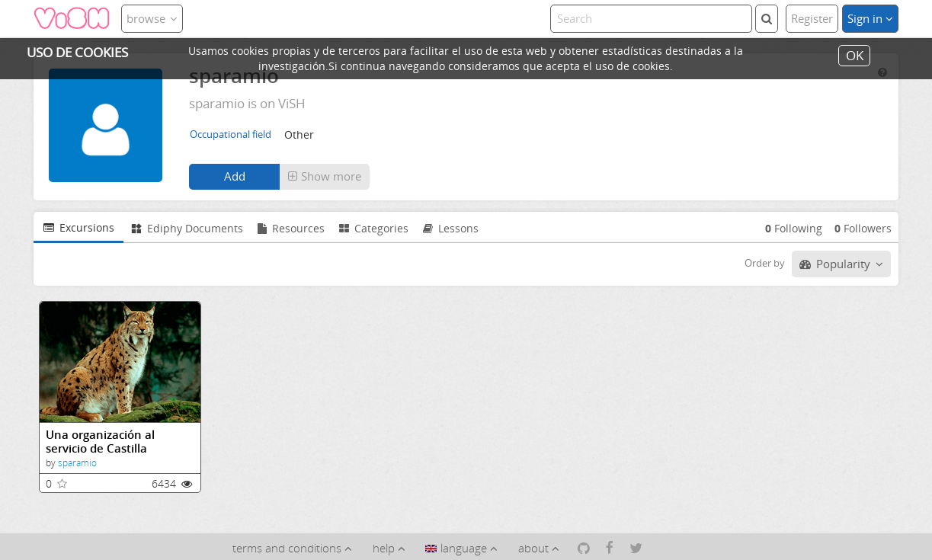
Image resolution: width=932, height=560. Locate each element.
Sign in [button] (870, 18)
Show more (325, 176)
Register (812, 18)
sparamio (77, 463)
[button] (325, 177)
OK (855, 55)
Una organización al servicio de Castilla (100, 442)
